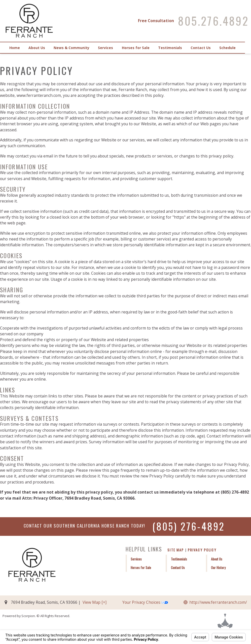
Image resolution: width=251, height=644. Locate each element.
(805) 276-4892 (188, 526)
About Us (38, 48)
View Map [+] (95, 602)
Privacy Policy (202, 550)
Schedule (233, 48)
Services (108, 48)
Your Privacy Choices (145, 602)
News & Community (74, 48)
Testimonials (174, 48)
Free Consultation (156, 21)
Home (15, 48)
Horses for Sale (139, 48)
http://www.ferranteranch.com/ (218, 602)
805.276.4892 (213, 21)
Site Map (176, 550)
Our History (218, 568)
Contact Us (205, 48)
